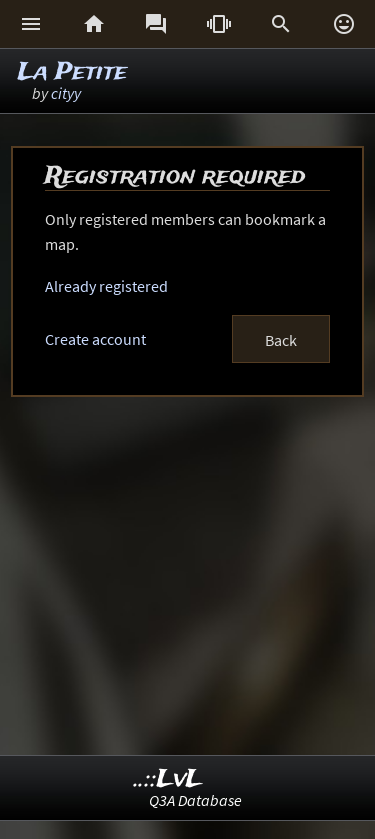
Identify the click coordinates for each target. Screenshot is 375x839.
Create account (95, 339)
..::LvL (168, 779)
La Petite (72, 72)
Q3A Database (195, 800)
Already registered (106, 286)
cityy (66, 93)
